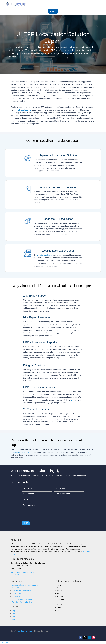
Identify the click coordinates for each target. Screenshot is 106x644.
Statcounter (4, 643)
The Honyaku (15, 575)
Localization (16, 594)
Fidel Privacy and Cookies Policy (22, 572)
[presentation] (38, 517)
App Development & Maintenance (24, 599)
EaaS (14, 619)
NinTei (15, 613)
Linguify (15, 611)
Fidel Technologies (24, 631)
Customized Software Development (25, 585)
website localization (45, 255)
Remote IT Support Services (22, 602)
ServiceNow (16, 596)
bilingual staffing (24, 110)
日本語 (53, 11)
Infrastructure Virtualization (22, 591)
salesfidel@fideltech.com (21, 452)
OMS (14, 616)
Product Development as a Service (25, 588)
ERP (72, 400)
